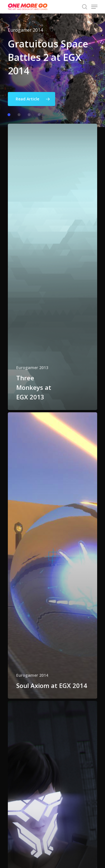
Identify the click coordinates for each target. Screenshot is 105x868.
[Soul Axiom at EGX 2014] (53, 555)
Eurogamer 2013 (32, 368)
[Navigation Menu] (94, 7)
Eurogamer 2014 (32, 675)
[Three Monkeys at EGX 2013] (53, 267)
